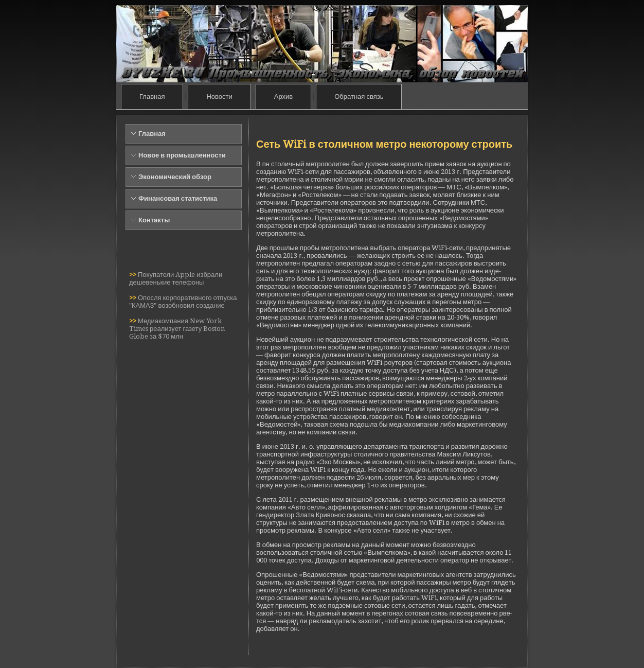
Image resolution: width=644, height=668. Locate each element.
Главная (152, 96)
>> (133, 275)
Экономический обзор (175, 177)
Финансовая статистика (178, 198)
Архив (283, 96)
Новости (219, 96)
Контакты (154, 220)
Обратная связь (359, 96)
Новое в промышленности (182, 155)
